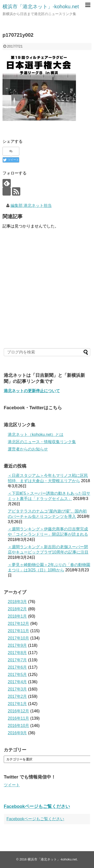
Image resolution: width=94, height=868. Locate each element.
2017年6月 (17, 667)
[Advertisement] (47, 302)
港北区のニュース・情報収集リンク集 (42, 442)
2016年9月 (17, 733)
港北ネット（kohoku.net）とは (36, 435)
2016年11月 (18, 718)
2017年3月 (17, 689)
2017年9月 (17, 645)
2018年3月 (17, 602)
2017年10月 (18, 638)
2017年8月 (17, 653)
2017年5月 (17, 675)
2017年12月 (18, 624)
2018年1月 (17, 616)
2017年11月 (18, 631)
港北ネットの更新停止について (32, 391)
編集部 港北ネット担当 (31, 205)
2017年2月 (17, 696)
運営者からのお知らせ (28, 449)
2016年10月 (18, 726)
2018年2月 (17, 609)
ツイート (12, 785)
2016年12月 (18, 711)
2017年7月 (17, 660)
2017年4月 (17, 682)
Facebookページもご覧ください (37, 806)
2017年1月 (17, 704)
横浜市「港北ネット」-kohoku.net (41, 7)
